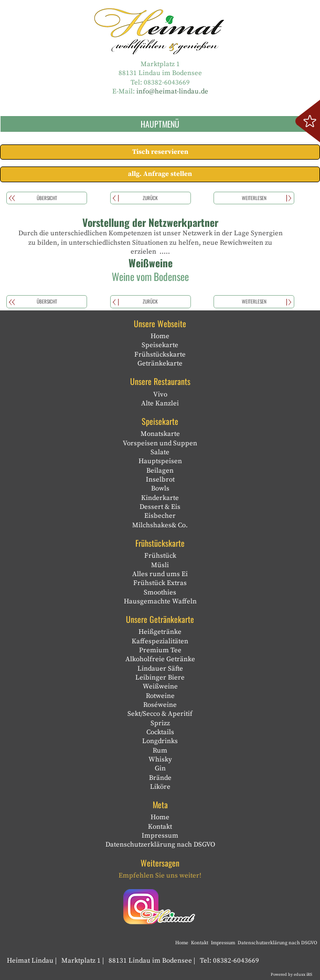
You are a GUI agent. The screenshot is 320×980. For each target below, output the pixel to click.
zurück (150, 198)
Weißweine (160, 686)
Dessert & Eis (160, 507)
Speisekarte (160, 345)
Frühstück (160, 556)
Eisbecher (160, 516)
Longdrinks (160, 741)
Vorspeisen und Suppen (160, 443)
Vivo (160, 394)
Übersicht (47, 198)
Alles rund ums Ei (160, 574)
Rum (160, 750)
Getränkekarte (160, 363)
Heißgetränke (160, 632)
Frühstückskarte (160, 355)
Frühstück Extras (160, 583)
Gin (160, 768)
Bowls (160, 488)
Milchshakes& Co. (160, 525)
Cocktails (160, 732)
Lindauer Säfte (160, 669)
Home (160, 336)
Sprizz (160, 723)
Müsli (160, 565)
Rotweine (160, 696)
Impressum (160, 836)
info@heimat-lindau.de (172, 91)
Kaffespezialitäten (160, 641)
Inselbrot (160, 479)
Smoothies (160, 592)
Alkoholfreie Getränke (160, 659)
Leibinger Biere (160, 677)
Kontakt (160, 827)
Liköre (160, 787)
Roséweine (160, 705)
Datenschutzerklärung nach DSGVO (160, 845)
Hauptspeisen (160, 461)
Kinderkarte (160, 498)
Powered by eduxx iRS (291, 975)
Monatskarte (160, 434)
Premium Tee (160, 650)
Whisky (160, 759)
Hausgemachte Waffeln (160, 601)
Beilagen (160, 471)
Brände (160, 778)
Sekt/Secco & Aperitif (160, 714)
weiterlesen (254, 198)
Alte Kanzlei (160, 403)
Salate (160, 452)
